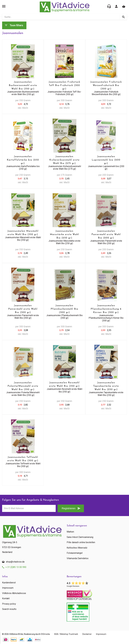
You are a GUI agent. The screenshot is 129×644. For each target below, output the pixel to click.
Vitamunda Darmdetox (78, 558)
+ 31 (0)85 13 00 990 (16, 567)
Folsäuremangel (75, 553)
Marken (70, 532)
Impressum (8, 588)
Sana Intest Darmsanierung (80, 537)
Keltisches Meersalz (77, 548)
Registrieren (68, 508)
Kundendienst (9, 583)
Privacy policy (9, 604)
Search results (9, 609)
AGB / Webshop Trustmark (67, 634)
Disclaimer (88, 634)
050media (45, 634)
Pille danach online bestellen (81, 542)
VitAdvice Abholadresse (14, 593)
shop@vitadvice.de (15, 562)
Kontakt (6, 599)
